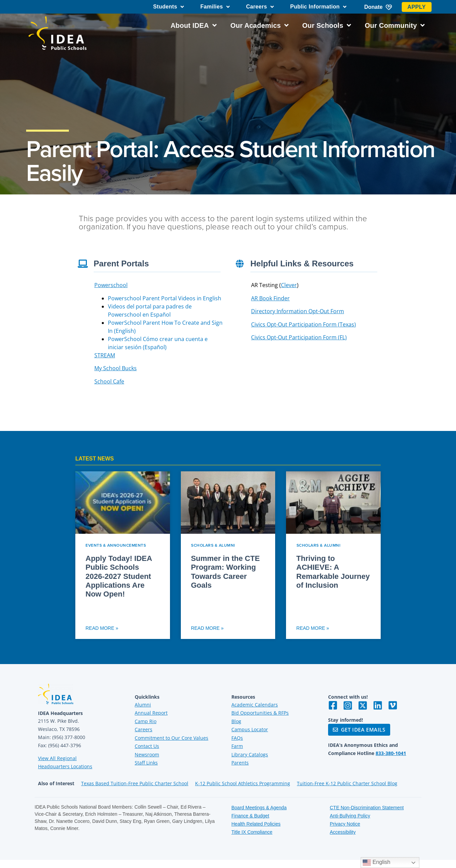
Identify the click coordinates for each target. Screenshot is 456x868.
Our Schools (327, 25)
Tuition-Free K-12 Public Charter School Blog (347, 783)
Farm (237, 746)
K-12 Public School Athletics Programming (243, 783)
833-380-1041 (391, 753)
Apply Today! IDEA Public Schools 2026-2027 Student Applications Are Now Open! (119, 576)
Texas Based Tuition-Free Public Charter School (135, 783)
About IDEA (194, 25)
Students (168, 7)
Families (215, 7)
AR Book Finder (270, 298)
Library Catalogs (250, 754)
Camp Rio (146, 721)
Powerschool (111, 285)
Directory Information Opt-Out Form (298, 311)
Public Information (318, 7)
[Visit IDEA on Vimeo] (393, 705)
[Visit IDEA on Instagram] (348, 705)
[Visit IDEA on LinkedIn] (378, 705)
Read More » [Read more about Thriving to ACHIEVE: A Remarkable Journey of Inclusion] (312, 628)
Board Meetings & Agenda (259, 808)
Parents (240, 763)
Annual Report (151, 713)
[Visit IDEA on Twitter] (363, 705)
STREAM (105, 355)
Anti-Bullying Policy (350, 816)
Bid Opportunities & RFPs (260, 713)
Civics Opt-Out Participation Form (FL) (299, 337)
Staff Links (146, 763)
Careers (260, 7)
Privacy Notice (345, 824)
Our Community (395, 25)
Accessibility (343, 832)
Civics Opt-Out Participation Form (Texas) (303, 324)
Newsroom (147, 754)
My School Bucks (116, 368)
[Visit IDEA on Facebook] (333, 705)
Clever (289, 285)
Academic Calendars (255, 705)
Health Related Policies (256, 824)
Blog (236, 721)
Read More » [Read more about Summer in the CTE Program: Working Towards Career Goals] (207, 628)
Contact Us (147, 746)
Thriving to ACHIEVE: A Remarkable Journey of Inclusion (333, 572)
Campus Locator (250, 729)
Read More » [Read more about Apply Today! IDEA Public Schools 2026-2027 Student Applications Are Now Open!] (102, 628)
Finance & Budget (250, 816)
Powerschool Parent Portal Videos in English (165, 298)
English (376, 863)
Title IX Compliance (252, 832)
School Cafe (109, 381)
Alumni (143, 705)
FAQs (237, 738)
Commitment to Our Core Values (172, 738)
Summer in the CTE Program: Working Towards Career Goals (225, 572)
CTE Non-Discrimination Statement (367, 808)
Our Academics (260, 25)
